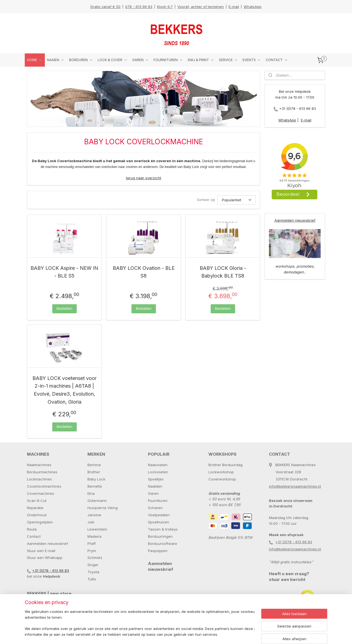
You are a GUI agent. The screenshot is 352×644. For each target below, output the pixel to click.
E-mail (234, 7)
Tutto (92, 579)
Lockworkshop (221, 472)
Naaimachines (39, 465)
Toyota (93, 572)
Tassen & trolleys (163, 529)
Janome (94, 515)
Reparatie (35, 508)
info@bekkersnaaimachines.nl (295, 486)
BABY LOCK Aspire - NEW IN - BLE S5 (64, 272)
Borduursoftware (163, 544)
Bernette (95, 486)
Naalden (155, 486)
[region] (140, 623)
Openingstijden (40, 522)
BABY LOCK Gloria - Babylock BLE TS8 (223, 272)
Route (32, 529)
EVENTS (252, 60)
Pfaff (92, 544)
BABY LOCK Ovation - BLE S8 (144, 272)
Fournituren (158, 501)
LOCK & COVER (113, 60)
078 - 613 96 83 (139, 7)
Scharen (155, 508)
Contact (34, 536)
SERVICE (229, 60)
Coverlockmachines (44, 486)
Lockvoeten (158, 472)
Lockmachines (39, 479)
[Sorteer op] (237, 200)
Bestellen (64, 308)
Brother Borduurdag (226, 465)
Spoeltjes (156, 479)
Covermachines (41, 493)
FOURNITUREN (168, 60)
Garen (153, 493)
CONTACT (277, 60)
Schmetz (95, 558)
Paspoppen (158, 551)
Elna (91, 493)
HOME (35, 60)
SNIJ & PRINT (201, 60)
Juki (91, 522)
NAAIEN (56, 60)
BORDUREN (81, 60)
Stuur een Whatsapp (45, 558)
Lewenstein (97, 529)
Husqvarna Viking (103, 508)
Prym (92, 551)
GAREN (141, 60)
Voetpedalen (159, 515)
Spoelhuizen (159, 522)
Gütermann (97, 501)
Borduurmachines (42, 472)
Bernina (94, 465)
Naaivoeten (158, 465)
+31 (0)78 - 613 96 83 (298, 108)
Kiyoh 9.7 (165, 7)
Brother (94, 472)
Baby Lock (96, 479)
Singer (93, 565)
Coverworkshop (222, 479)
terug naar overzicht (144, 178)
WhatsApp (253, 7)
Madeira (94, 536)
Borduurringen (160, 536)
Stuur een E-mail (41, 551)
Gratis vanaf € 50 (105, 7)
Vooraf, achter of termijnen (201, 7)
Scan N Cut (37, 501)
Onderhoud (37, 515)
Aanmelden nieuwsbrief (295, 220)
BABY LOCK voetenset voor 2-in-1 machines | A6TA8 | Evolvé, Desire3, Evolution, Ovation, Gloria (64, 390)
